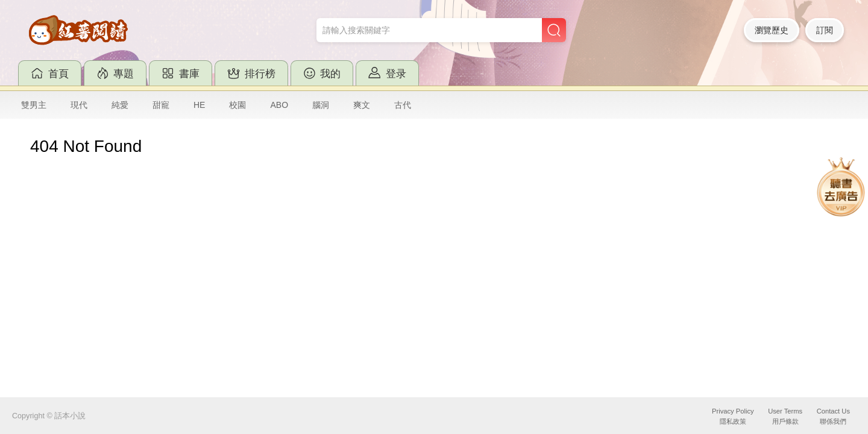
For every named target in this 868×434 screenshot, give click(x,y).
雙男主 (34, 105)
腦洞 (321, 105)
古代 (403, 105)
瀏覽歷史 (772, 30)
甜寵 (161, 105)
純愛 (120, 105)
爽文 (362, 105)
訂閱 (825, 30)
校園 (237, 105)
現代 (79, 105)
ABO (279, 105)
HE (199, 105)
